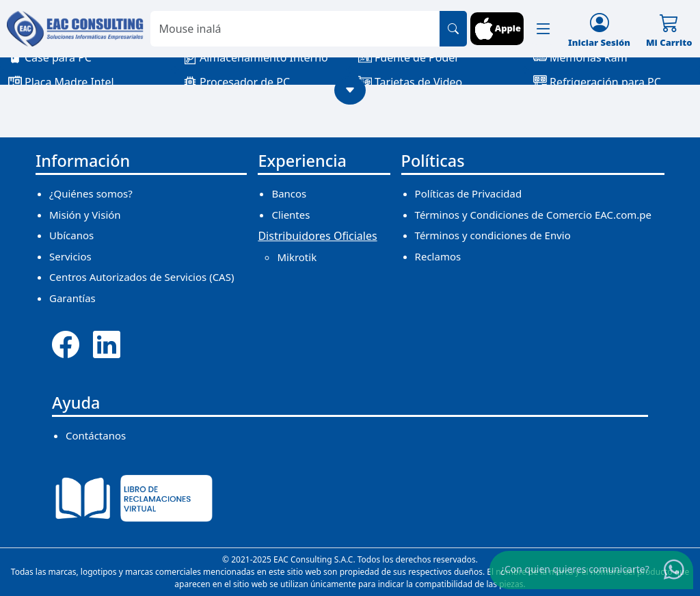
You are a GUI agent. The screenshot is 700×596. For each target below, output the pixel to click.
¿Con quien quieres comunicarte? (575, 569)
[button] (543, 29)
